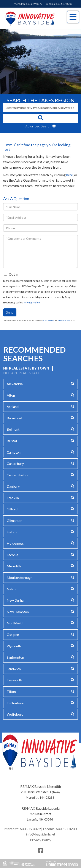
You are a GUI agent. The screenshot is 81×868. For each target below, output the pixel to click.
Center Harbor (18, 475)
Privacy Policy (32, 302)
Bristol (12, 441)
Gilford (12, 509)
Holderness (15, 543)
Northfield (15, 623)
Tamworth (14, 680)
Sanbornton (15, 657)
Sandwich (14, 669)
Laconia (12, 555)
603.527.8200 (64, 4)
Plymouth (14, 646)
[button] (40, 118)
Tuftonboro (15, 703)
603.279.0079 (34, 4)
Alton (11, 395)
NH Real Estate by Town (26, 368)
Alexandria (15, 384)
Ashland (13, 406)
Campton (14, 452)
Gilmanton (14, 520)
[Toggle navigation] (73, 17)
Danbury (13, 486)
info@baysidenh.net (41, 834)
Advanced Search (38, 126)
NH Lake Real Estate (21, 373)
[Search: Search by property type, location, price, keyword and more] (40, 107)
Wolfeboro (15, 714)
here (70, 175)
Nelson (12, 589)
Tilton (11, 691)
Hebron (13, 532)
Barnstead (14, 418)
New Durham (17, 600)
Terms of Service (64, 320)
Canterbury (15, 463)
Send (10, 312)
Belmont (13, 429)
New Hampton (18, 612)
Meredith (14, 566)
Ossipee (13, 634)
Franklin (13, 498)
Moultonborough (20, 577)
